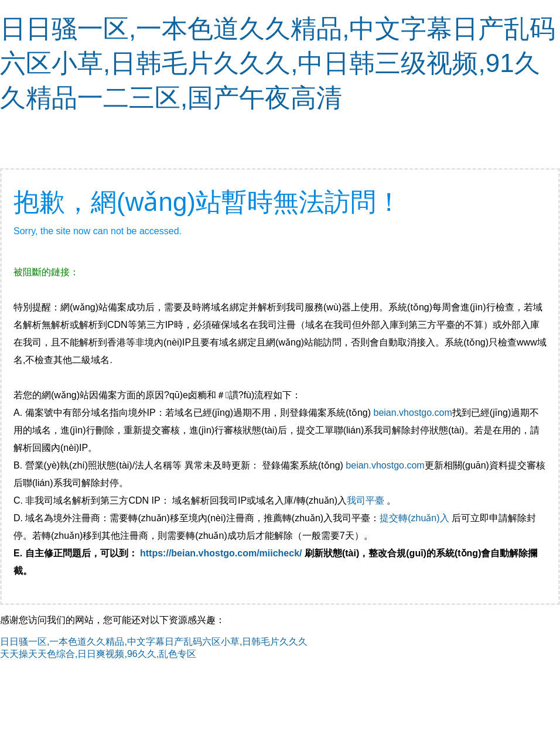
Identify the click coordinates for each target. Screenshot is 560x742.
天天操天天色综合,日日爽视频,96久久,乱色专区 (98, 654)
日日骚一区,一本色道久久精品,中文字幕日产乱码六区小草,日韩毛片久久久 (154, 642)
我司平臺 (367, 500)
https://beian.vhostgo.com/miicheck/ (221, 553)
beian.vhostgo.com (412, 413)
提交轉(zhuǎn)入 (414, 518)
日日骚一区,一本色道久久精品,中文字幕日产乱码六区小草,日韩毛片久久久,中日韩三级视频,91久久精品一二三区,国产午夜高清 (278, 63)
